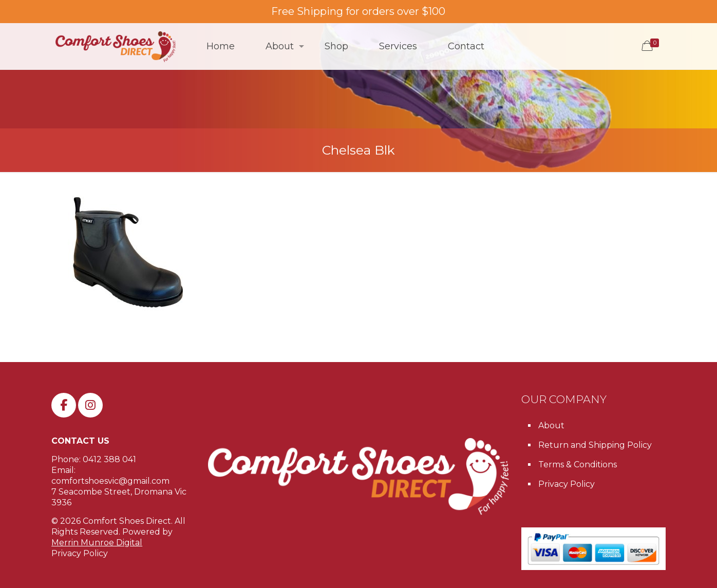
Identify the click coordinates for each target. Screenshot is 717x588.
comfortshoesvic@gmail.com (110, 481)
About (551, 425)
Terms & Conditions (578, 464)
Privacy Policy (80, 553)
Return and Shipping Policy (595, 445)
